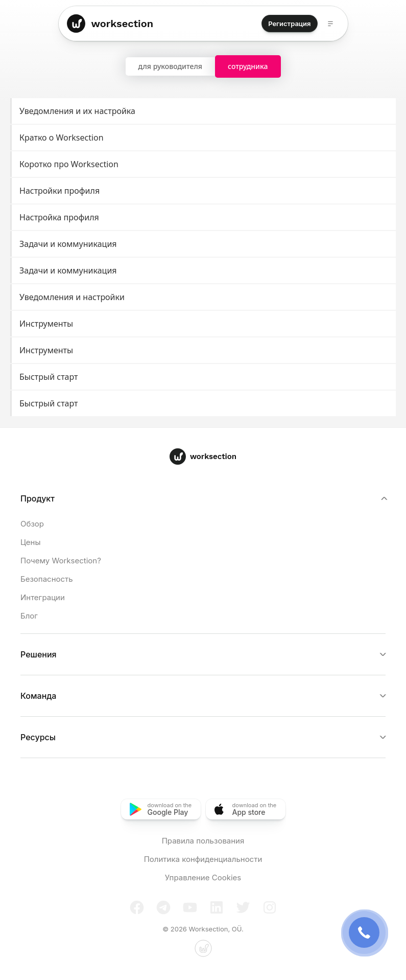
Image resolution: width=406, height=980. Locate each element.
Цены (30, 542)
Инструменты (204, 324)
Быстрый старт (204, 377)
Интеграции (43, 597)
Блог (29, 616)
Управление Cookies (203, 878)
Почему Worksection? (61, 561)
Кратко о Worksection (204, 138)
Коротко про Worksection (204, 164)
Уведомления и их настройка (204, 111)
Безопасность (47, 579)
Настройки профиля (204, 191)
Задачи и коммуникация (204, 244)
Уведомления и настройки (204, 297)
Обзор (32, 524)
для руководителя (171, 66)
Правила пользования (203, 841)
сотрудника (248, 66)
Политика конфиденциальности (203, 859)
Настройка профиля (204, 218)
